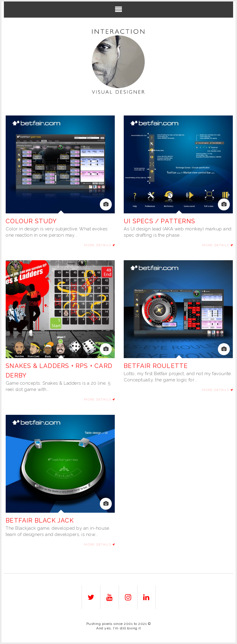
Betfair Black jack (40, 520)
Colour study (31, 221)
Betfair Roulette (156, 366)
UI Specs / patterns (159, 221)
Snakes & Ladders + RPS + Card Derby (59, 371)
